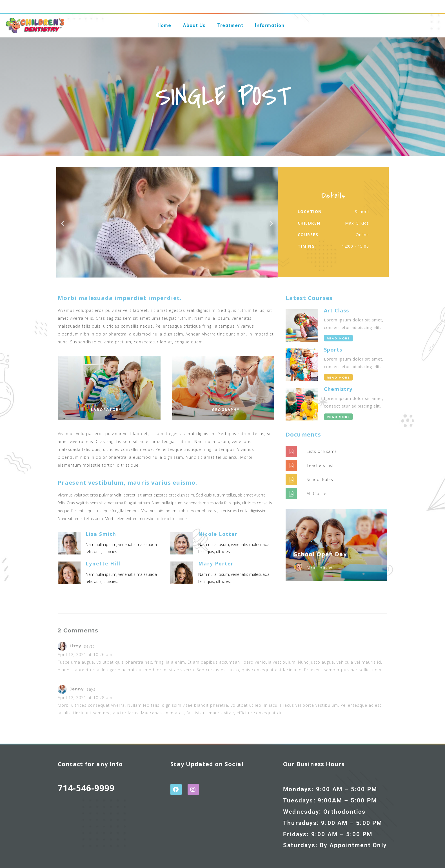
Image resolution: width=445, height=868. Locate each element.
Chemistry (338, 389)
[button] (63, 223)
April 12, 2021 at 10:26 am (85, 655)
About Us (194, 22)
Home (164, 22)
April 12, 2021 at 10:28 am (85, 698)
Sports (333, 350)
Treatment (230, 22)
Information (270, 22)
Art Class (336, 310)
